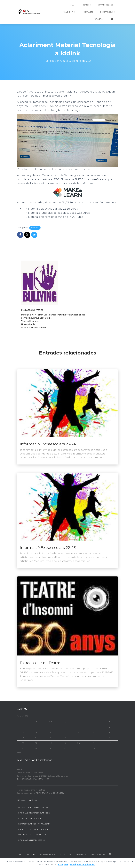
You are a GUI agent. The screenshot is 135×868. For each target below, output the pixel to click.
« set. (19, 753)
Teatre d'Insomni (30, 321)
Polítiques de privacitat (83, 864)
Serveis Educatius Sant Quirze (36, 318)
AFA (73, 5)
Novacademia (28, 324)
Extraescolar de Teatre (40, 663)
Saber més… (28, 680)
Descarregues (107, 12)
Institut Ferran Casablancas (71, 315)
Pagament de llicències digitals (34, 829)
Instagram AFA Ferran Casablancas (39, 315)
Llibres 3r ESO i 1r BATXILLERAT (33, 835)
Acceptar (63, 864)
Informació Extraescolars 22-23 (48, 548)
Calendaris (70, 12)
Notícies (87, 5)
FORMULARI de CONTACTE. (50, 793)
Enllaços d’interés (32, 310)
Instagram (99, 19)
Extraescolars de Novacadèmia (34, 824)
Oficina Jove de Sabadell (33, 327)
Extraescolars (106, 5)
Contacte (88, 12)
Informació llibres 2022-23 (32, 840)
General (35, 228)
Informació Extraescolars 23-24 (48, 444)
